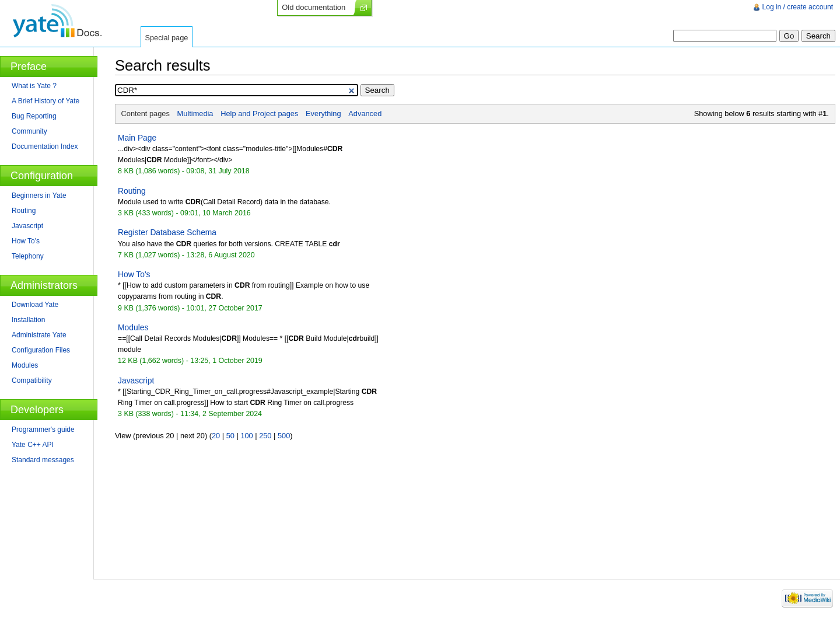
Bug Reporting (34, 116)
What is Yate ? (34, 86)
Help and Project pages (259, 114)
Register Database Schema (167, 232)
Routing (132, 191)
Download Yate (35, 305)
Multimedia (195, 114)
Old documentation (314, 7)
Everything (323, 114)
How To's (134, 274)
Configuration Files (41, 350)
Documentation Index (45, 146)
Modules (133, 327)
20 (216, 436)
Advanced (365, 114)
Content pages (146, 114)
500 (284, 436)
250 (265, 436)
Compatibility (32, 380)
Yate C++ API (33, 445)
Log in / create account (798, 7)
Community (29, 131)
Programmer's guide (43, 430)
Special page (166, 38)
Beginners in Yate (39, 195)
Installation (28, 320)
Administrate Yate (39, 335)
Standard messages (43, 460)
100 (246, 436)
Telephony (28, 256)
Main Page (137, 138)
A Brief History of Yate (45, 101)
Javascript (136, 380)
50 (230, 436)
